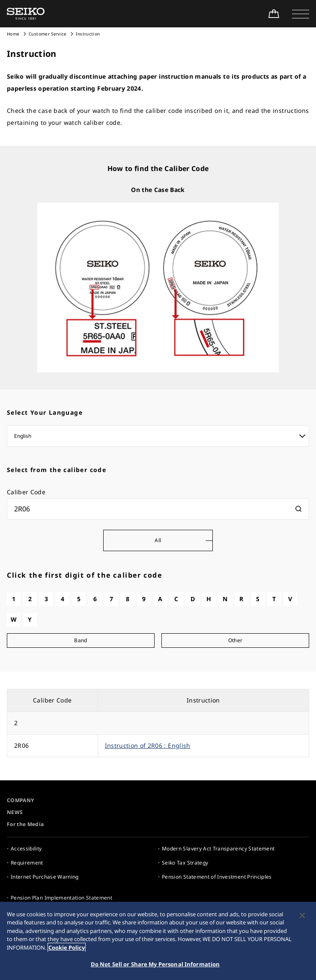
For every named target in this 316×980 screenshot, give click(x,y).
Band (80, 640)
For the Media (25, 824)
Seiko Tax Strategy (185, 863)
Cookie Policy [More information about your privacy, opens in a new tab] (67, 949)
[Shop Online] (274, 14)
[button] (301, 14)
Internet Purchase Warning (45, 877)
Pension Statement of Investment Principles (217, 877)
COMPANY (20, 800)
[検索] (298, 509)
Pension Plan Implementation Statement (61, 898)
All (158, 540)
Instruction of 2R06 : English (148, 745)
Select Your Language (45, 412)
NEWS (15, 812)
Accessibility (26, 849)
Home (13, 34)
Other (236, 640)
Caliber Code (26, 492)
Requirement (27, 863)
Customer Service (48, 34)
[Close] (302, 917)
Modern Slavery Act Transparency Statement (218, 849)
